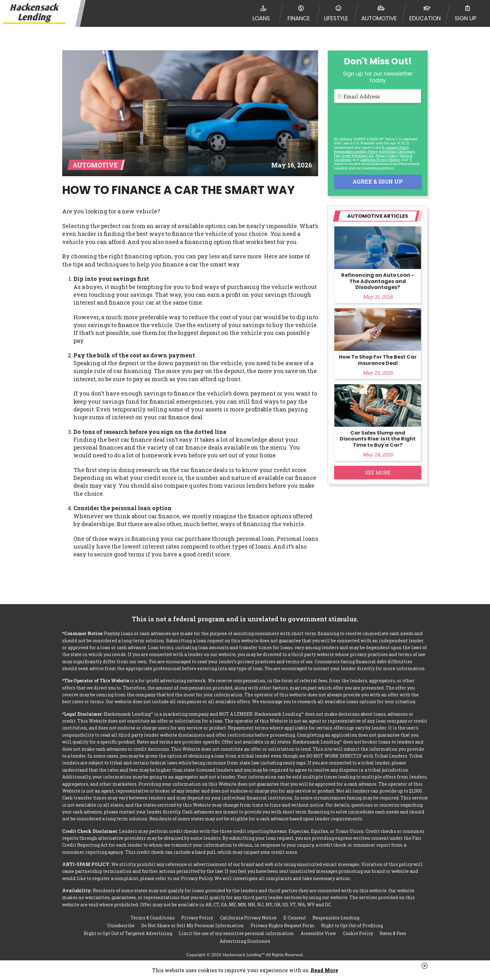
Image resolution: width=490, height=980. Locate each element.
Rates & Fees (393, 933)
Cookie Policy (358, 933)
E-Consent (295, 918)
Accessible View (318, 933)
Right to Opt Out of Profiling (352, 925)
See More (378, 473)
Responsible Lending (336, 918)
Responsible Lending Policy (356, 151)
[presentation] (377, 119)
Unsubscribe (121, 925)
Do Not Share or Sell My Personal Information (192, 925)
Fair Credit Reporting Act (354, 155)
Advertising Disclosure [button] (397, 151)
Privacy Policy (387, 155)
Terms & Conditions (153, 918)
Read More (324, 970)
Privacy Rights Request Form (283, 925)
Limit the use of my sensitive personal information (236, 933)
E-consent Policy (395, 147)
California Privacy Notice (380, 159)
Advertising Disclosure (245, 941)
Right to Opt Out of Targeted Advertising (128, 933)
